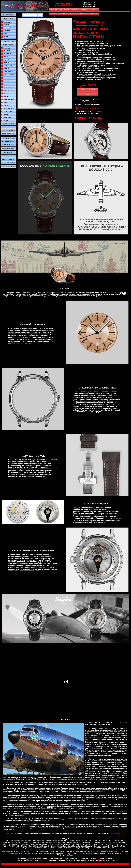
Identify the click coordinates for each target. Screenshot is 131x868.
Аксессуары (84, 859)
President (18, 846)
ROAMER (5, 105)
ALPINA (4, 57)
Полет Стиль (124, 851)
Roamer (38, 846)
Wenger (87, 848)
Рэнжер (53, 853)
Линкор (62, 851)
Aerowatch (22, 841)
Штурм (109, 853)
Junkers (5, 844)
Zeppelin (111, 848)
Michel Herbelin (65, 844)
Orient (101, 844)
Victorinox (52, 848)
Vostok (59, 848)
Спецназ (74, 853)
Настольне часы (42, 859)
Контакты (39, 860)
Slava (83, 846)
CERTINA (5, 25)
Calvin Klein (88, 841)
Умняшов (89, 853)
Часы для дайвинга (26, 859)
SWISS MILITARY (7, 111)
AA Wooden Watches (99, 848)
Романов (33, 853)
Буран (23, 851)
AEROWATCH (6, 54)
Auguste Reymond (7, 60)
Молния (83, 851)
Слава (67, 853)
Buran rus (71, 841)
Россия (26, 853)
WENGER (5, 120)
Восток (29, 851)
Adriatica (14, 841)
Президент (12, 853)
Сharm (121, 841)
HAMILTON (5, 31)
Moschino (86, 844)
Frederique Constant (8, 28)
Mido (73, 844)
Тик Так (81, 853)
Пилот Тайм (100, 851)
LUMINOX (5, 93)
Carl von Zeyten (99, 841)
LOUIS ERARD (6, 90)
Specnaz (89, 846)
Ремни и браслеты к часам (101, 859)
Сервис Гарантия (66, 860)
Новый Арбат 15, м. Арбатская (88, 108)
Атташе (16, 851)
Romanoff (46, 846)
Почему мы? (29, 860)
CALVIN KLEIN (6, 66)
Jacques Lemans (121, 842)
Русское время (43, 853)
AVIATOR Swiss (7, 22)
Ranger (31, 846)
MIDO (4, 34)
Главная (19, 860)
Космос (56, 851)
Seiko (70, 846)
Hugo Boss (95, 842)
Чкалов (96, 853)
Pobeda (116, 844)
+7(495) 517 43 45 (88, 118)
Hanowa (79, 842)
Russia (53, 846)
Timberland (38, 848)
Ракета (20, 853)
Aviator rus (56, 841)
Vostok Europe (68, 848)
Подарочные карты (107, 860)
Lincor (22, 844)
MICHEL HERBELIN (8, 99)
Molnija (79, 844)
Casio (108, 841)
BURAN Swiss (6, 63)
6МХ (3, 851)
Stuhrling (97, 846)
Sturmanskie (106, 846)
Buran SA (79, 841)
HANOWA (5, 84)
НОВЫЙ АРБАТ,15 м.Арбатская (64, 6)
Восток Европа (38, 851)
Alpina (29, 841)
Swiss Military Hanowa (24, 848)
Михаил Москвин (73, 851)
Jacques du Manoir (7, 87)
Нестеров (91, 851)
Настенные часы (56, 859)
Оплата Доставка (51, 860)
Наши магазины (81, 860)
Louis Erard (30, 844)
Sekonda (76, 846)
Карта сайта (93, 860)
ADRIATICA (5, 51)
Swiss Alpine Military (8, 108)
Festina (56, 842)
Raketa (25, 846)
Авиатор (9, 851)
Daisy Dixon (26, 842)
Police (5, 846)
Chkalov (18, 842)
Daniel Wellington (38, 842)
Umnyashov (79, 848)
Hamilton (86, 842)
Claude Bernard (8, 842)
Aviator (64, 841)
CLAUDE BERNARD (8, 75)
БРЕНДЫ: (65, 839)
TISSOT (4, 37)
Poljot (11, 846)
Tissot (45, 848)
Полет (115, 851)
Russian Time (62, 846)
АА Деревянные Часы (65, 855)
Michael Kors (53, 844)
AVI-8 (49, 841)
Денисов (48, 851)
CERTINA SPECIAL (8, 72)
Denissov (49, 842)
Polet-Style (124, 844)
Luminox (38, 844)
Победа (109, 851)
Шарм (102, 853)
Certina (114, 841)
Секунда (60, 853)
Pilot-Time (108, 844)
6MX (8, 841)
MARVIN (5, 96)
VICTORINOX (6, 117)
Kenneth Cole (14, 844)
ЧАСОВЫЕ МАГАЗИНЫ (64, 4)
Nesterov (94, 844)
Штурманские (117, 853)
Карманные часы (71, 859)
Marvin (45, 844)
